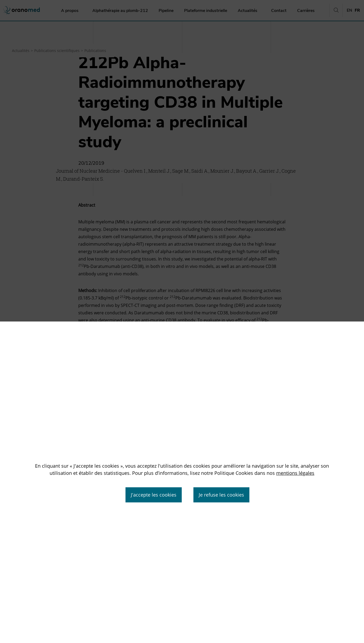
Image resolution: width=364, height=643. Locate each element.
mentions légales (295, 473)
